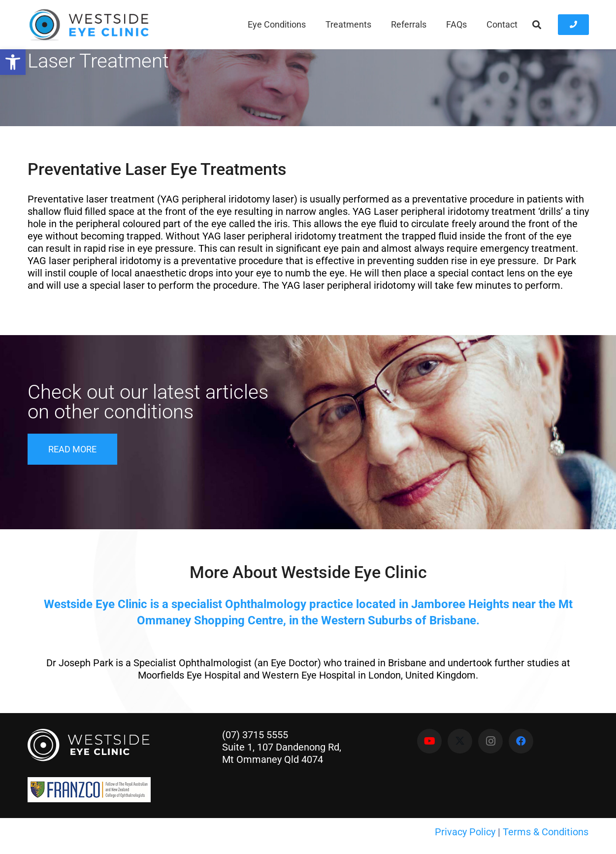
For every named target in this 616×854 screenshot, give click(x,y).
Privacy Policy (465, 832)
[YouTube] (429, 741)
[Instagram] (490, 741)
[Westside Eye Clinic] (88, 25)
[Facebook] (521, 741)
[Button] (573, 25)
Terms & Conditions (546, 832)
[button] (537, 25)
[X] (460, 741)
